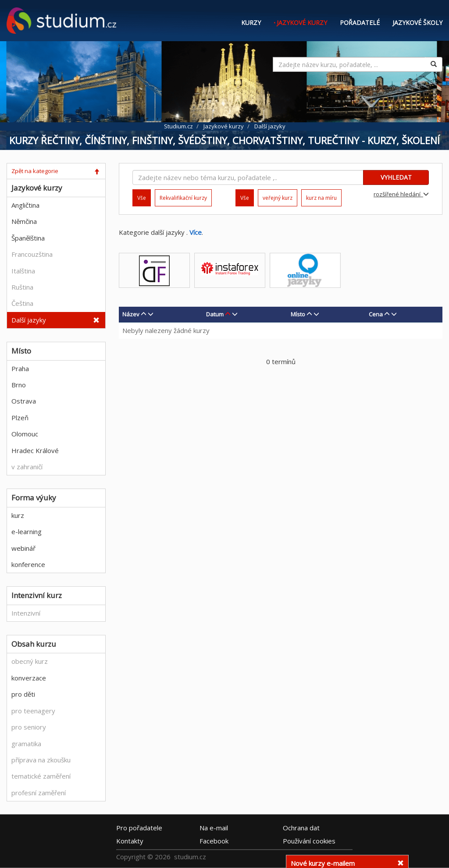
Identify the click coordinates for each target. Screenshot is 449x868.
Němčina (24, 221)
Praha (20, 368)
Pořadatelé (360, 23)
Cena (376, 314)
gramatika (26, 744)
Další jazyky (29, 320)
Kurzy (251, 23)
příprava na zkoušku (41, 760)
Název (131, 314)
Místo (298, 314)
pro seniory (29, 727)
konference (28, 564)
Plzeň (20, 418)
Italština (23, 271)
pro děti (23, 694)
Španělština (28, 238)
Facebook (214, 840)
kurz (18, 515)
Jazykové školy (417, 23)
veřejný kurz (278, 198)
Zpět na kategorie (35, 171)
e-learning (27, 531)
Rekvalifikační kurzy (183, 198)
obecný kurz (30, 661)
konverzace (29, 678)
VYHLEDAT (396, 177)
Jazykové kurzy (302, 23)
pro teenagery (33, 711)
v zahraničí (27, 467)
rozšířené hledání (401, 194)
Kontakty (130, 840)
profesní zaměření (39, 793)
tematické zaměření (41, 776)
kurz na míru (321, 198)
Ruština (22, 287)
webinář (23, 548)
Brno (19, 385)
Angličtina (25, 205)
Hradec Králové (35, 450)
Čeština (22, 303)
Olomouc (25, 434)
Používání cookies (309, 840)
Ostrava (24, 401)
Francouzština (32, 254)
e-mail (214, 827)
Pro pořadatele (139, 827)
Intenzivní (26, 613)
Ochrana (301, 827)
